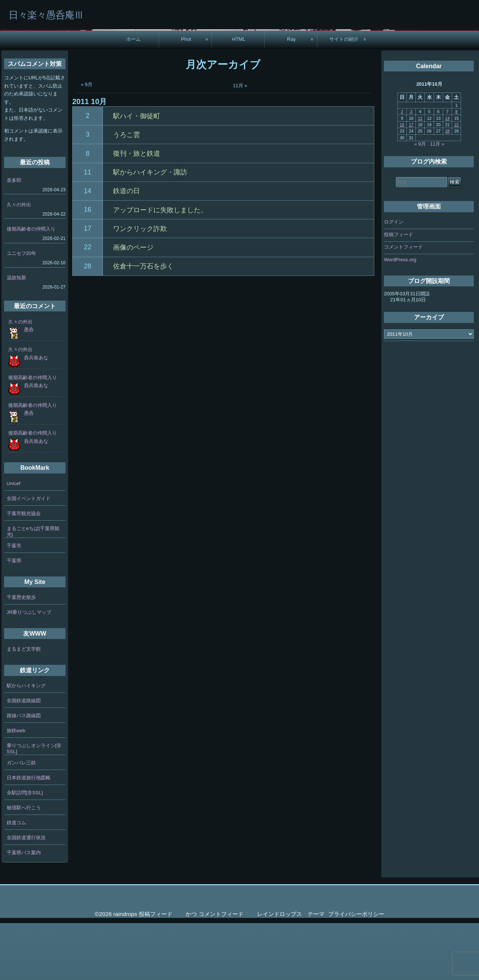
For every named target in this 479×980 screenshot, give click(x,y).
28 (88, 323)
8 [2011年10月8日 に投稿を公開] (457, 168)
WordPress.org (400, 316)
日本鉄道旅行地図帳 (29, 835)
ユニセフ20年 (22, 310)
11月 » (240, 142)
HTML (239, 96)
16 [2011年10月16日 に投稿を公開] (402, 182)
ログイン (394, 279)
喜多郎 (14, 237)
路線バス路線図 (24, 772)
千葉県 (14, 617)
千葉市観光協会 (24, 570)
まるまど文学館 (24, 706)
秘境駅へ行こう (24, 865)
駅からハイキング (26, 742)
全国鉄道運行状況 (26, 894)
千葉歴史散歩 (21, 654)
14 (88, 248)
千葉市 (14, 602)
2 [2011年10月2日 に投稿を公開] (402, 168)
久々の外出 (19, 261)
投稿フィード (399, 291)
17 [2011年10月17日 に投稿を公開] (411, 182)
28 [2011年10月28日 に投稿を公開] (447, 188)
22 (88, 304)
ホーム (133, 96)
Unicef (14, 540)
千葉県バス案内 (24, 909)
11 (88, 229)
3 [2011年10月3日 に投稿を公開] (411, 168)
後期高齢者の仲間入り (31, 286)
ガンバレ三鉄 (21, 820)
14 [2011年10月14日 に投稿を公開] (447, 175)
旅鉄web (16, 787)
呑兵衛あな (36, 414)
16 (88, 267)
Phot (186, 96)
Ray (291, 96)
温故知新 (16, 334)
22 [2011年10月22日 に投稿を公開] (457, 182)
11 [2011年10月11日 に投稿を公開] (420, 175)
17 (88, 285)
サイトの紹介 (344, 96)
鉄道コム (16, 879)
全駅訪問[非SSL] (25, 850)
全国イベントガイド (29, 555)
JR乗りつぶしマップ (29, 669)
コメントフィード (403, 304)
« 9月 (87, 141)
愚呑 (29, 386)
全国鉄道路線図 (24, 757)
